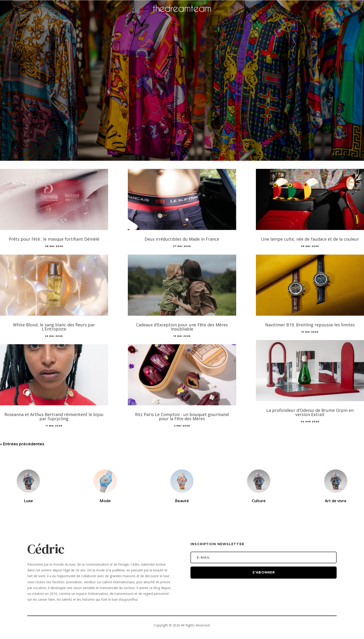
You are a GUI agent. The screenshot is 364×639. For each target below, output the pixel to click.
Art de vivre (336, 501)
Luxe (28, 501)
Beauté (182, 501)
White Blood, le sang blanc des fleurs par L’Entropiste (54, 327)
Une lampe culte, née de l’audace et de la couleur (310, 239)
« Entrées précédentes (22, 444)
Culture (259, 501)
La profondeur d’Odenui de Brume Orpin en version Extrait (310, 412)
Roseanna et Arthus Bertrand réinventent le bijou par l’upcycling (54, 416)
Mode (105, 501)
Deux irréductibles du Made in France (182, 239)
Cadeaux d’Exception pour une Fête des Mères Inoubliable (182, 327)
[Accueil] (182, 15)
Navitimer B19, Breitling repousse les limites (310, 325)
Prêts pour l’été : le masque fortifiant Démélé (54, 239)
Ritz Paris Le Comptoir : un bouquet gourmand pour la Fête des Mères (182, 416)
